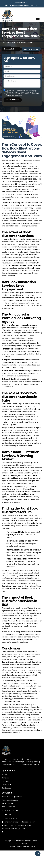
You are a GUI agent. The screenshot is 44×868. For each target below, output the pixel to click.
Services (5, 778)
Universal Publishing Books (14, 203)
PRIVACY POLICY (13, 92)
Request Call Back (11, 49)
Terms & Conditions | (17, 846)
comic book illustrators (13, 478)
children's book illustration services (17, 661)
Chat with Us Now (31, 49)
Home (4, 774)
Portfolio (5, 781)
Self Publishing (8, 803)
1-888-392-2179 (21, 2)
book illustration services (29, 179)
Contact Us (6, 788)
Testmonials (7, 785)
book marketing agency (27, 325)
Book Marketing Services (12, 797)
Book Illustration (8, 807)
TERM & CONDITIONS (26, 92)
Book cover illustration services (21, 410)
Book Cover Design (10, 810)
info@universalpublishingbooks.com (21, 5)
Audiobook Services (10, 800)
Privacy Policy (30, 846)
